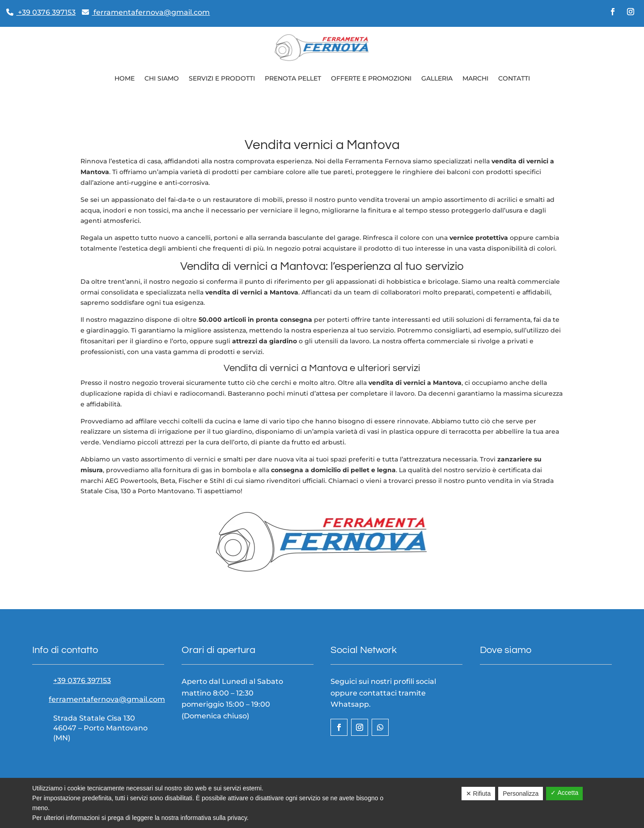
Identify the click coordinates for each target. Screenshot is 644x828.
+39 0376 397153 (41, 12)
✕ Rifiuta (479, 794)
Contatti (514, 78)
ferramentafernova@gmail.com (146, 12)
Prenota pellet (293, 78)
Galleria (437, 78)
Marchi (475, 78)
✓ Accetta (564, 793)
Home (125, 78)
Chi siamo (162, 78)
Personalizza (521, 794)
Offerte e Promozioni (371, 78)
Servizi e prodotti (222, 78)
